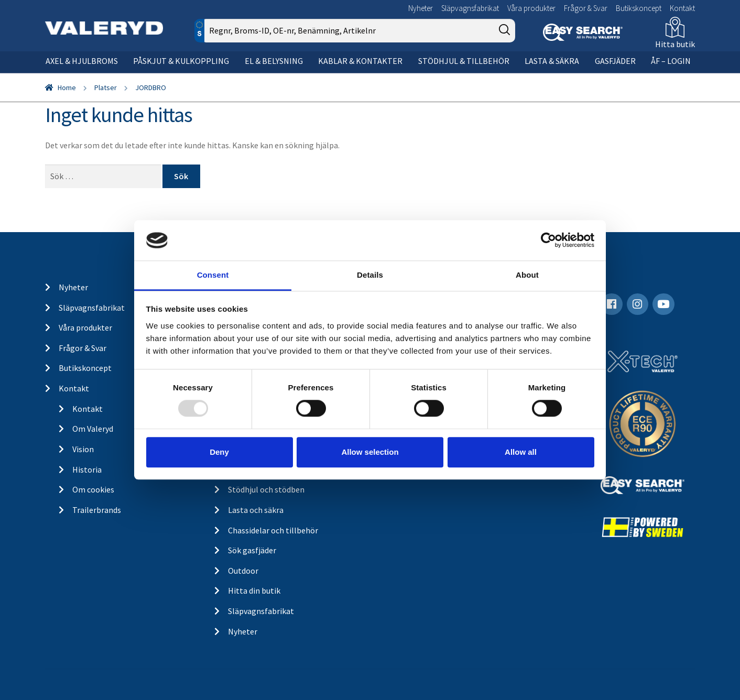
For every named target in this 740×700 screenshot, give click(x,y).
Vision (83, 449)
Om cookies (93, 489)
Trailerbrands (97, 510)
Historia (87, 469)
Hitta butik (675, 44)
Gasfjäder (615, 61)
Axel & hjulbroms (82, 61)
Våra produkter (531, 8)
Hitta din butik (254, 590)
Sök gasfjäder (252, 550)
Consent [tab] (213, 275)
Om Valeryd (93, 429)
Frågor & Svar (586, 8)
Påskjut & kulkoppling (181, 61)
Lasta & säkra (552, 61)
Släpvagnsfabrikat (470, 8)
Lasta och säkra (256, 510)
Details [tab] (370, 275)
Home (67, 87)
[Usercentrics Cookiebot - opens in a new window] (548, 240)
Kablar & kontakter (360, 61)
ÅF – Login (671, 61)
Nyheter (421, 8)
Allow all (521, 452)
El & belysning (274, 61)
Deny (219, 452)
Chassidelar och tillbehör (273, 530)
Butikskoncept (639, 8)
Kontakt (682, 8)
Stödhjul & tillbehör (464, 61)
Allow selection (370, 452)
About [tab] (527, 275)
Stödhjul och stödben (266, 489)
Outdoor (243, 571)
